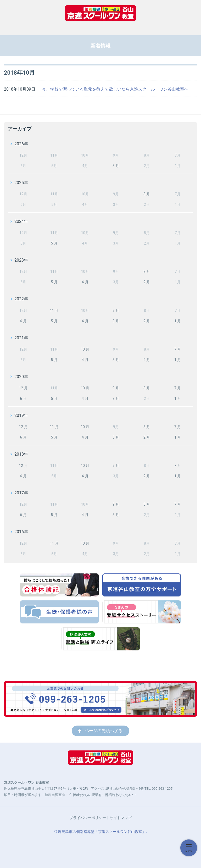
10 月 (85, 349)
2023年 (21, 260)
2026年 (21, 144)
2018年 (21, 454)
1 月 (178, 321)
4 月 (85, 282)
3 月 (116, 166)
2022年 (21, 299)
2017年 (21, 493)
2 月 (147, 282)
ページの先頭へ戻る (104, 731)
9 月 (116, 311)
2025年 (21, 183)
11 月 (54, 311)
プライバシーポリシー (88, 818)
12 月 (23, 388)
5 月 (54, 243)
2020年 (21, 377)
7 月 (178, 349)
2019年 (21, 415)
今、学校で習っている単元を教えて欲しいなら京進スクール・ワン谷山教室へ (115, 89)
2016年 (21, 532)
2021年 (21, 338)
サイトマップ (121, 818)
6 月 (23, 321)
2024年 (21, 221)
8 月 (147, 194)
